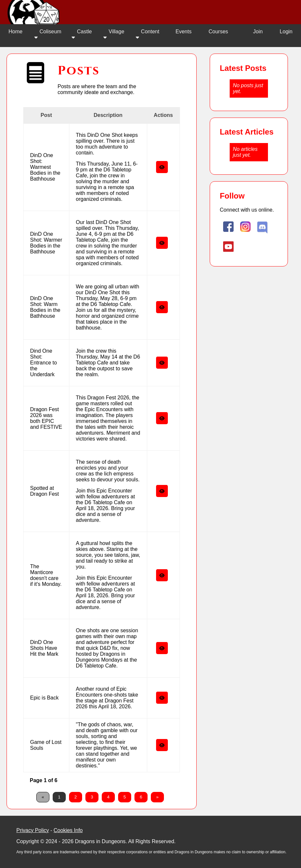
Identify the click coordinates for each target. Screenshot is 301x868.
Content (148, 34)
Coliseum (48, 34)
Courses (218, 32)
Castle (82, 34)
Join (258, 32)
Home (16, 32)
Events (184, 32)
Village (114, 34)
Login (286, 32)
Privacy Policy (33, 830)
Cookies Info (68, 830)
